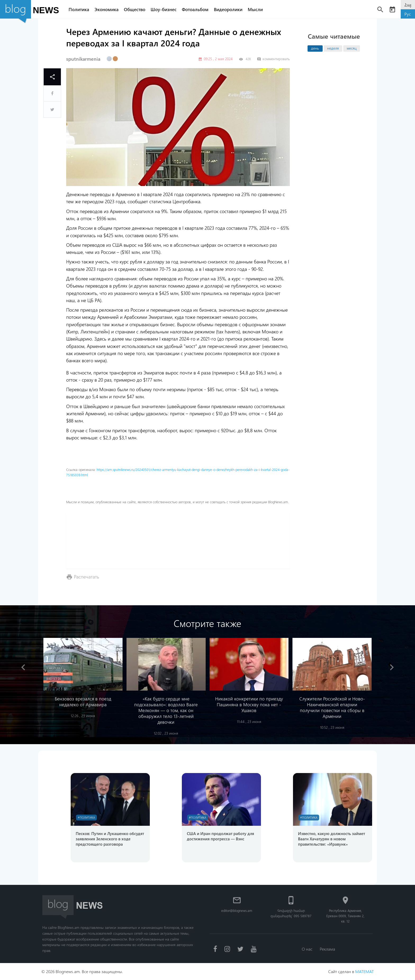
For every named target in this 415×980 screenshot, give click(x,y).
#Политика (86, 817)
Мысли (255, 9)
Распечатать (87, 577)
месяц (352, 48)
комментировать (273, 59)
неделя (333, 48)
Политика (79, 9)
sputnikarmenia (83, 59)
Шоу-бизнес (164, 9)
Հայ (408, 5)
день (315, 48)
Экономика (107, 9)
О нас (307, 949)
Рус (408, 14)
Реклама (327, 949)
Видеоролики (228, 9)
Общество (135, 9)
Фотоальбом (195, 9)
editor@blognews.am (237, 910)
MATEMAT (364, 971)
